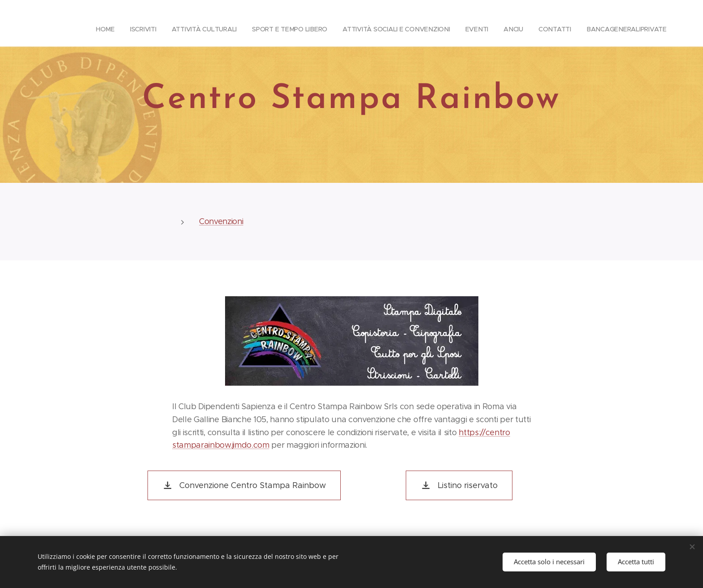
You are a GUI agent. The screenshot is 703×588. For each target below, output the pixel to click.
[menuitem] (166, 29)
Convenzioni (221, 221)
